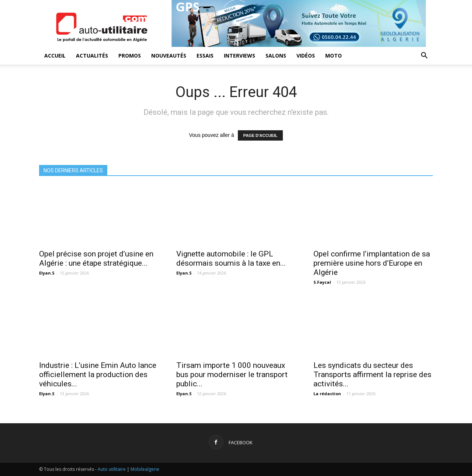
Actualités (92, 56)
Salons (276, 56)
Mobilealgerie (145, 469)
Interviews (240, 56)
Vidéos (306, 56)
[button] (424, 56)
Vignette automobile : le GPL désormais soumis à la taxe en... (231, 258)
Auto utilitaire (112, 469)
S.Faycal (322, 282)
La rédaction (327, 394)
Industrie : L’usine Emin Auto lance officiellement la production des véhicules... (98, 375)
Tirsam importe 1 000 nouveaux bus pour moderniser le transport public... (232, 375)
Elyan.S (47, 273)
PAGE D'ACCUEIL (261, 135)
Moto (334, 56)
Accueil (55, 56)
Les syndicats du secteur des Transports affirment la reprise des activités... (372, 375)
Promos (130, 56)
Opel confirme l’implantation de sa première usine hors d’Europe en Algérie (372, 263)
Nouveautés (169, 56)
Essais (205, 56)
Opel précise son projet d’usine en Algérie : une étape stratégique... (96, 258)
